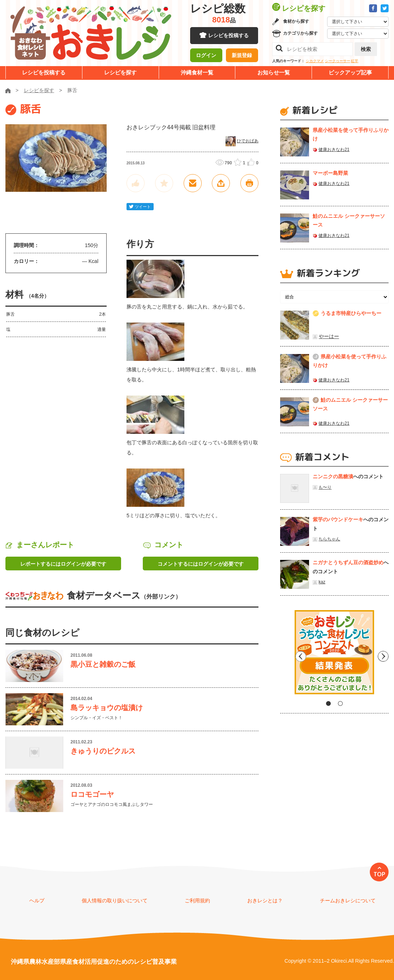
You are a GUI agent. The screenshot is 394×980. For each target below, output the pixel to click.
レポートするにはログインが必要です (63, 564)
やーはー (329, 336)
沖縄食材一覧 (197, 72)
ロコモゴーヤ (92, 794)
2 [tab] (340, 703)
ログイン (206, 56)
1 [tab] (328, 703)
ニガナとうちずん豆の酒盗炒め (348, 562)
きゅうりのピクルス (103, 751)
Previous (286, 655)
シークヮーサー (338, 61)
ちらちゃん (329, 539)
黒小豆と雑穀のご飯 (103, 664)
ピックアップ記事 (350, 72)
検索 (366, 49)
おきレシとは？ (265, 901)
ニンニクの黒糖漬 (333, 476)
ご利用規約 (197, 901)
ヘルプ (37, 901)
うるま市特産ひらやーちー (351, 313)
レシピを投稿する (228, 36)
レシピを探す (120, 72)
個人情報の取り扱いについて (115, 901)
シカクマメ (315, 61)
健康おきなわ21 (334, 150)
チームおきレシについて (348, 901)
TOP (379, 874)
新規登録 (242, 56)
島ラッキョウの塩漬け (107, 708)
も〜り (325, 487)
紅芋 (355, 61)
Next (383, 655)
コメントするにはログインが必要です (201, 564)
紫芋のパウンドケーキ (338, 519)
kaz (322, 582)
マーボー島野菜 (330, 173)
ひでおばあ (248, 141)
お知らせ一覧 (274, 72)
